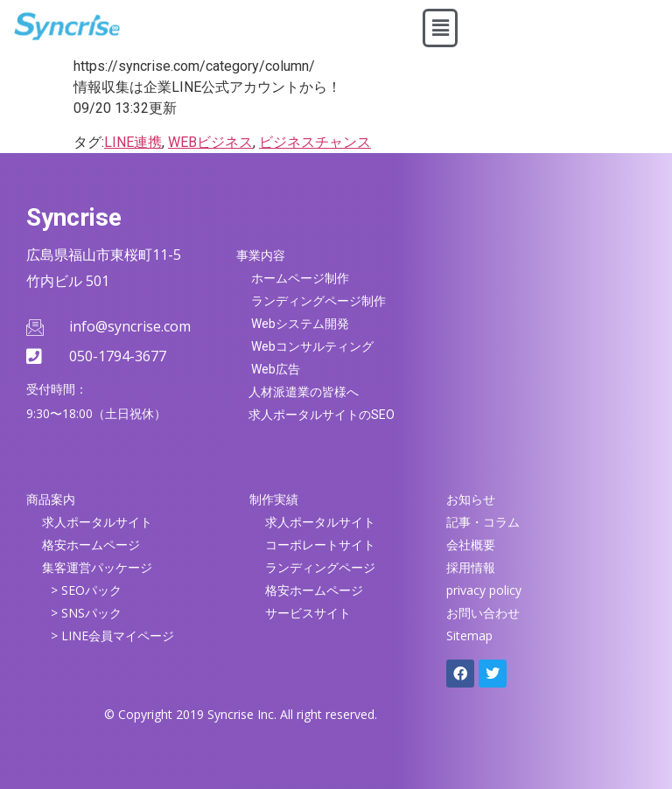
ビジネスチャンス (315, 142)
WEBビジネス (210, 142)
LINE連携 (133, 142)
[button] (440, 28)
